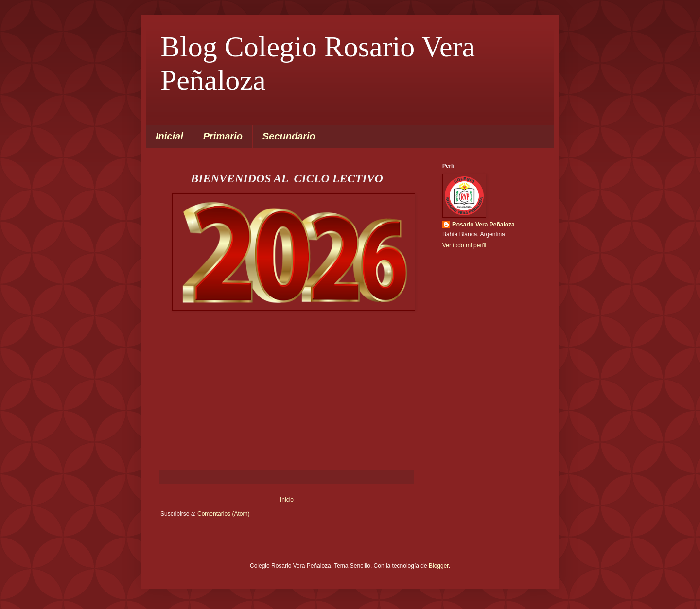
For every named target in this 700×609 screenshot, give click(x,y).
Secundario (289, 136)
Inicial (169, 136)
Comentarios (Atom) (223, 514)
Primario (223, 136)
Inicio (287, 500)
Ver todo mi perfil (464, 245)
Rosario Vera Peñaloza (483, 225)
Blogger (439, 566)
